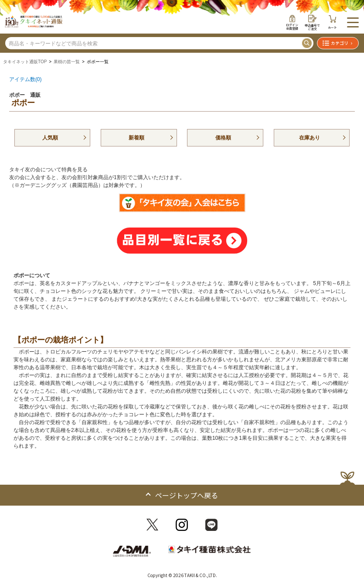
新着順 (136, 138)
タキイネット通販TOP (25, 62)
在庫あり (310, 138)
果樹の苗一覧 (67, 62)
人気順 (50, 138)
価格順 (223, 138)
